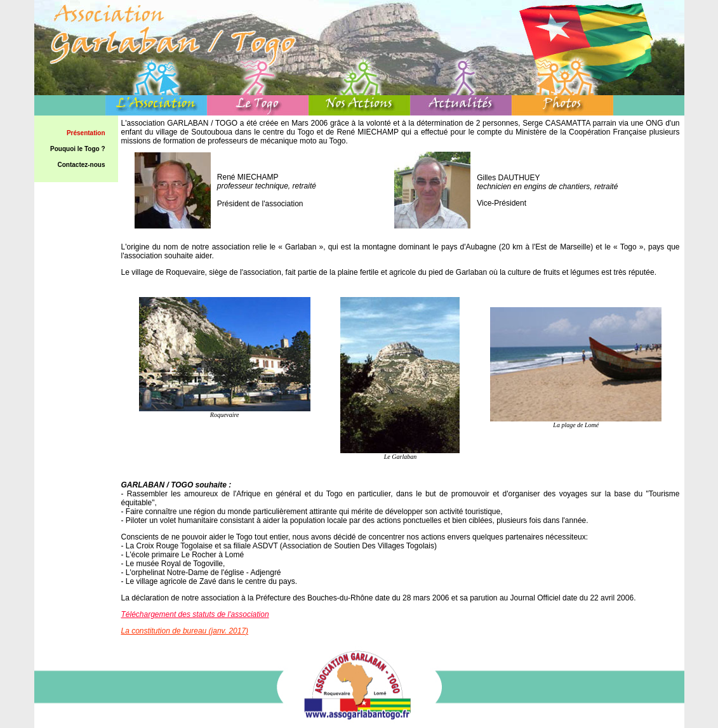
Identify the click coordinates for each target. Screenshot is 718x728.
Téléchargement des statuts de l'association (195, 614)
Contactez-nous (82, 165)
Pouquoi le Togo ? (77, 149)
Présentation (86, 133)
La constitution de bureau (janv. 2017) (185, 631)
